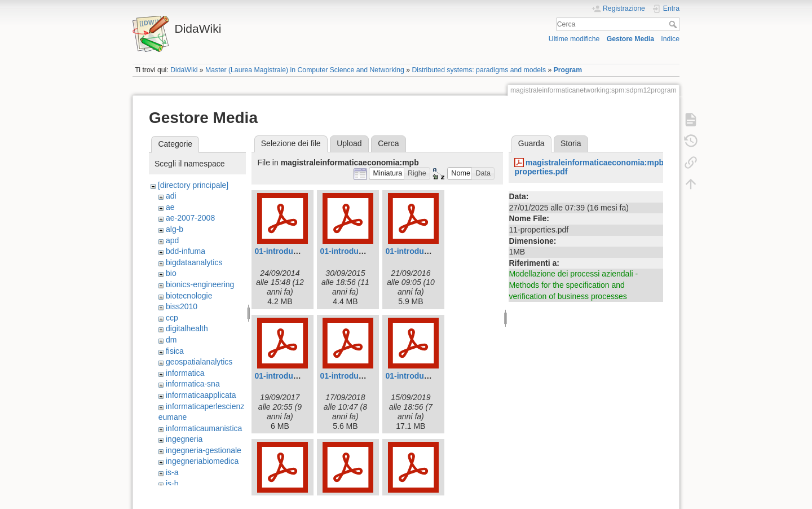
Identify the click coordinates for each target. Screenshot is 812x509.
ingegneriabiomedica (202, 461)
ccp (172, 318)
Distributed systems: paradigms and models (479, 70)
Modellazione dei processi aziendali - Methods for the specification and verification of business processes (573, 285)
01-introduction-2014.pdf (300, 251)
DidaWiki (184, 70)
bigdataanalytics (194, 262)
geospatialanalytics (199, 362)
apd (172, 240)
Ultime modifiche (574, 39)
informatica (185, 373)
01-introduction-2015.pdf (366, 251)
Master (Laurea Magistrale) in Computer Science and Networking (305, 70)
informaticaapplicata (201, 395)
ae (170, 207)
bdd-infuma (186, 251)
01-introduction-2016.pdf (431, 251)
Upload (349, 143)
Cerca (674, 24)
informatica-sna (193, 384)
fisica (175, 351)
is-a (172, 472)
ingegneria (184, 439)
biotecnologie (189, 296)
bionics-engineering (200, 284)
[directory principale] (193, 185)
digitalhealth (187, 328)
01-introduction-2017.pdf (300, 376)
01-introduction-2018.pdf (366, 376)
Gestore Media (630, 39)
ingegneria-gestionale (204, 450)
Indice (670, 39)
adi (171, 196)
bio (171, 273)
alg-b (175, 229)
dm (171, 340)
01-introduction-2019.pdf (431, 376)
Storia (571, 143)
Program (568, 70)
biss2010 (182, 306)
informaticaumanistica (204, 428)
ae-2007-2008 (190, 218)
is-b (172, 484)
